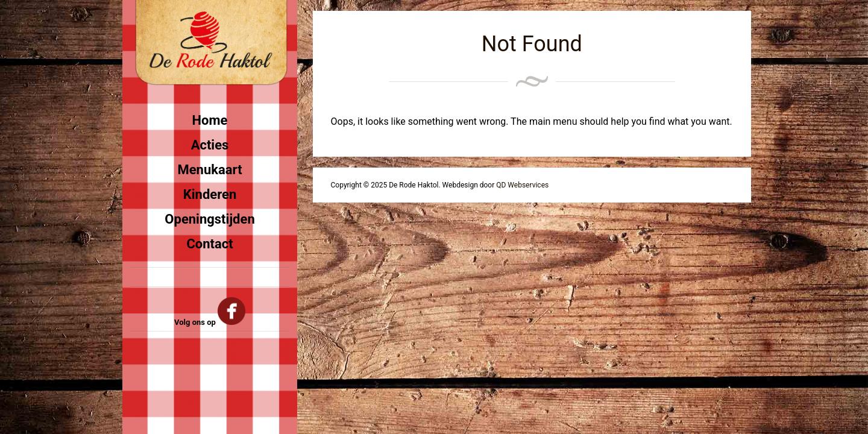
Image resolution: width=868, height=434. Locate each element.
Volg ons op (210, 322)
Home (210, 120)
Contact (209, 244)
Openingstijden (209, 219)
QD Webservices (522, 185)
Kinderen (210, 194)
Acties (210, 145)
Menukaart (209, 170)
